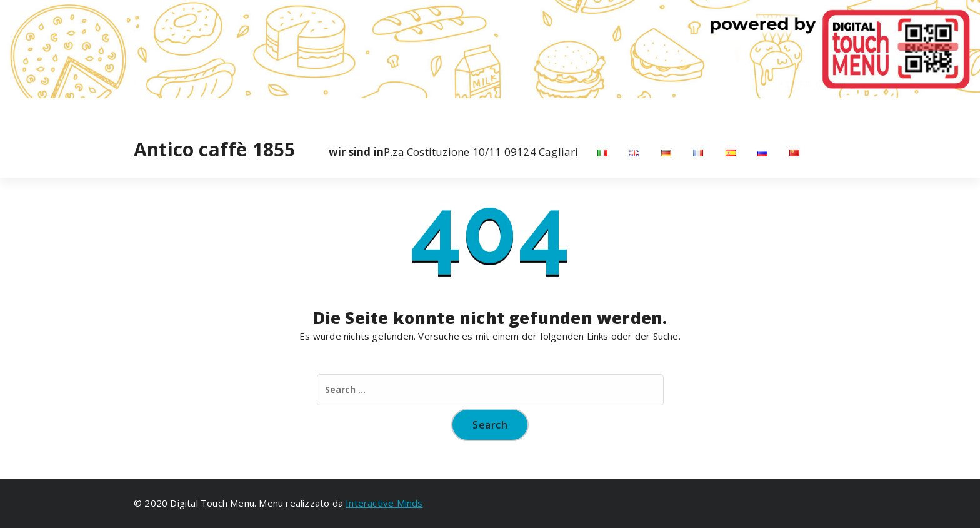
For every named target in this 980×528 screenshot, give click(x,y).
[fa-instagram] (151, 111)
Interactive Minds (384, 503)
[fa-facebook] (135, 111)
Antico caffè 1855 (214, 150)
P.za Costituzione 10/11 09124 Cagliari (454, 152)
